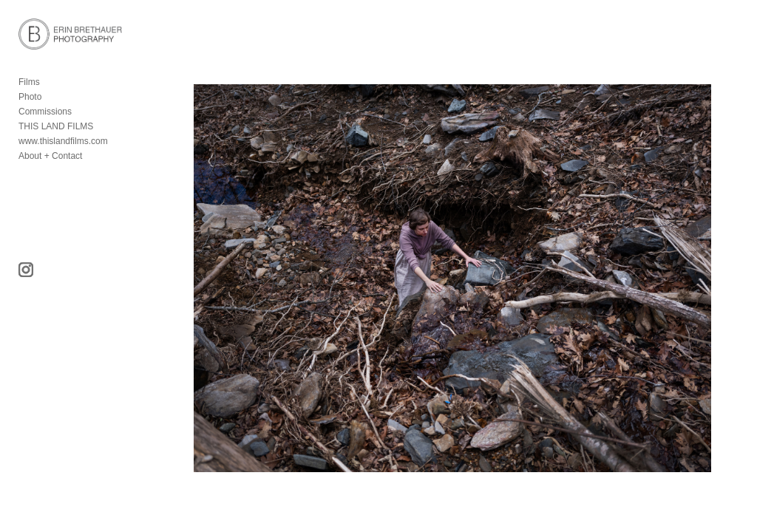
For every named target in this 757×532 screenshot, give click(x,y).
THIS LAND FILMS (56, 126)
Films (29, 82)
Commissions (45, 112)
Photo (30, 97)
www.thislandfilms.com (63, 141)
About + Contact (50, 156)
